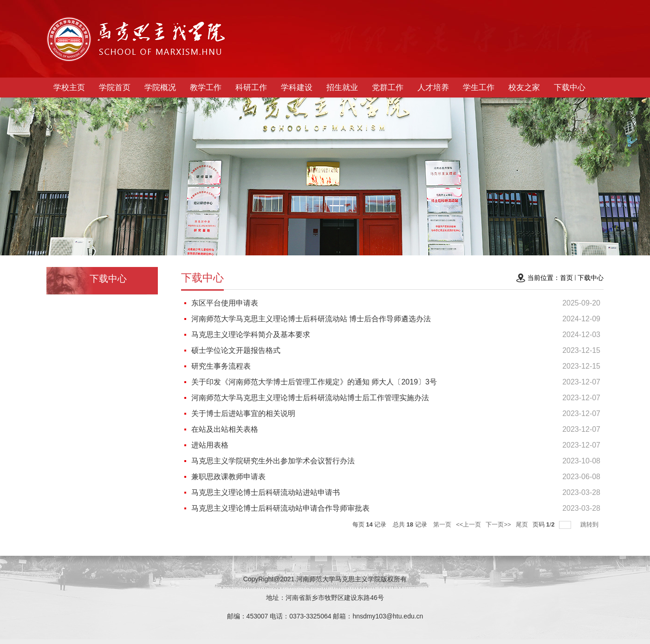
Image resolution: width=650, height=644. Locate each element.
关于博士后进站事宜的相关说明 (243, 413)
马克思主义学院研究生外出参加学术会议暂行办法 (273, 461)
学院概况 (160, 88)
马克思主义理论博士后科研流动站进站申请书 (266, 492)
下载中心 (570, 88)
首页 (566, 278)
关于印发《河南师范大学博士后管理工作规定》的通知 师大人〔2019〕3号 (314, 382)
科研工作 (251, 88)
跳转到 (590, 524)
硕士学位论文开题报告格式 (236, 350)
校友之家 (524, 88)
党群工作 (388, 88)
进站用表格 (210, 445)
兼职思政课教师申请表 (228, 477)
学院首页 (115, 88)
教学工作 (206, 88)
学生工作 (479, 88)
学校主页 (69, 88)
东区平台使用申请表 (225, 303)
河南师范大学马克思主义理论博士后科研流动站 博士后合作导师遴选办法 (311, 319)
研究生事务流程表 (221, 366)
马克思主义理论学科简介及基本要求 (251, 335)
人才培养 (433, 88)
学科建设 (297, 88)
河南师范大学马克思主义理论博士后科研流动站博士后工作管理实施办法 (310, 398)
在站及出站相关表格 (225, 429)
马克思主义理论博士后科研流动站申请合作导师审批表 (280, 508)
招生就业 (342, 88)
